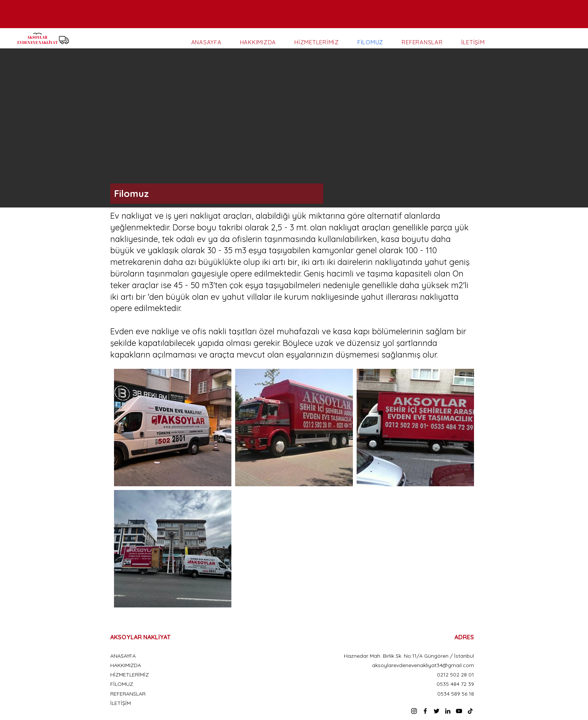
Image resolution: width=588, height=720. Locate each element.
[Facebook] (425, 711)
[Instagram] (414, 711)
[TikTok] (470, 711)
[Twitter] (436, 711)
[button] (294, 128)
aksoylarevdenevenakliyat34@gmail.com (423, 665)
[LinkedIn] (448, 711)
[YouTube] (459, 711)
